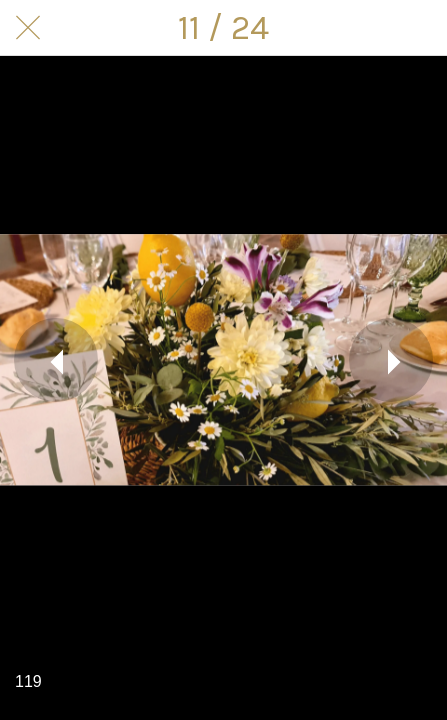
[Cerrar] (28, 28)
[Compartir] (367, 28)
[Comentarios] (419, 28)
